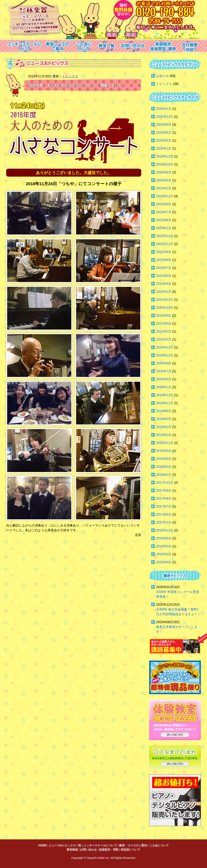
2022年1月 (164, 292)
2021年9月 (164, 316)
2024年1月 (164, 188)
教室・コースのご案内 (133, 845)
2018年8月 (164, 459)
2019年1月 (164, 435)
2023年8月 (164, 204)
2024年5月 (164, 180)
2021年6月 (164, 324)
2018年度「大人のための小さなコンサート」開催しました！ (77, 85)
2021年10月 (165, 308)
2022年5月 (164, 276)
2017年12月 (165, 483)
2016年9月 (164, 538)
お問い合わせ (88, 850)
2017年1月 (164, 522)
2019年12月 (165, 395)
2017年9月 (164, 491)
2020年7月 (164, 371)
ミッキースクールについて (100, 845)
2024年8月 (164, 172)
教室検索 (72, 850)
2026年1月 (164, 109)
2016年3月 (164, 546)
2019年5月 (164, 419)
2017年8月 (164, 499)
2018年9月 (164, 451)
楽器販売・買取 (109, 850)
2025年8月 (164, 125)
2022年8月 (164, 260)
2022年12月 (165, 236)
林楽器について (131, 850)
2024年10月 (165, 164)
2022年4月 (164, 284)
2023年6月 (164, 220)
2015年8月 (164, 562)
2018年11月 (165, 443)
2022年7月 (164, 268)
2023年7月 (164, 212)
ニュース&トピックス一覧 (65, 845)
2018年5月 (164, 467)
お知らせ (163, 76)
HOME (42, 845)
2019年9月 (164, 411)
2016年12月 (165, 530)
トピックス (70, 76)
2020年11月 (165, 355)
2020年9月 (164, 363)
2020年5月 (164, 379)
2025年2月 (164, 141)
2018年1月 (164, 475)
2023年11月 (165, 196)
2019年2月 (164, 427)
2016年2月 (164, 554)
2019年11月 (165, 403)
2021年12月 (165, 300)
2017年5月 (164, 514)
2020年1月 (164, 387)
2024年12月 (165, 156)
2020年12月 (165, 347)
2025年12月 (165, 117)
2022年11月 (165, 244)
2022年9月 (164, 252)
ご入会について (159, 845)
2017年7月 (164, 506)
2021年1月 (164, 339)
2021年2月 (164, 331)
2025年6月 (164, 133)
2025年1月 (164, 148)
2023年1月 (164, 228)
